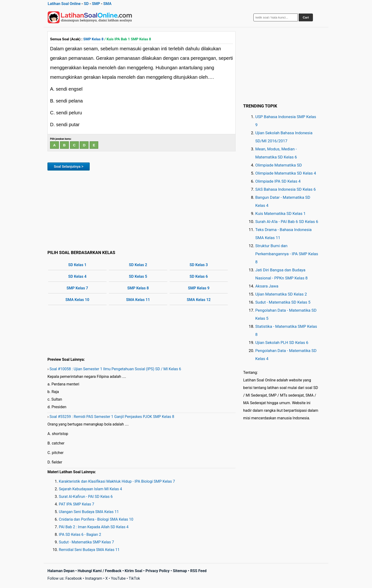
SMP (96, 4)
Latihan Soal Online (64, 4)
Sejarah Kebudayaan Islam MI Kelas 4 (90, 489)
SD (86, 4)
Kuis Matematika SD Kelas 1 (280, 213)
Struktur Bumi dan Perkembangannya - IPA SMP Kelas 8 (287, 254)
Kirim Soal (134, 571)
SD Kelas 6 (199, 276)
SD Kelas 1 (77, 265)
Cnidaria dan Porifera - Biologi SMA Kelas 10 (96, 519)
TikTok (135, 578)
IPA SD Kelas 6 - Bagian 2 (80, 535)
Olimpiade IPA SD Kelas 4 (278, 181)
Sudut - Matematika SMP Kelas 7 (86, 542)
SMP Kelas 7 (77, 288)
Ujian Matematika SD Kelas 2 (281, 294)
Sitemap (180, 571)
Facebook (74, 578)
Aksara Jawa (267, 286)
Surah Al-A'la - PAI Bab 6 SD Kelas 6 (287, 222)
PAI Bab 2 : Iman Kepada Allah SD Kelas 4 (94, 527)
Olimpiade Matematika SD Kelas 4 (286, 173)
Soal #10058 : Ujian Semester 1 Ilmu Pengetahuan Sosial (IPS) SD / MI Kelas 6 (115, 369)
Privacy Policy (157, 571)
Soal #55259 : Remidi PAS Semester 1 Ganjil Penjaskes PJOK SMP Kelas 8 (112, 417)
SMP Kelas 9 (199, 288)
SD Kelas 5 (138, 276)
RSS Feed (198, 571)
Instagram (93, 578)
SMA (107, 4)
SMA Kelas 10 (77, 300)
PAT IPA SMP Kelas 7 (77, 504)
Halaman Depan (61, 571)
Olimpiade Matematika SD (279, 165)
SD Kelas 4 (77, 276)
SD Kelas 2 (138, 265)
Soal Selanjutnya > (69, 167)
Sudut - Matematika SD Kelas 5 (283, 302)
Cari (306, 17)
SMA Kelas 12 (199, 300)
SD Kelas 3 (199, 265)
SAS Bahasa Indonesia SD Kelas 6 (286, 189)
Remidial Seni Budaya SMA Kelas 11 (89, 550)
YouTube (118, 578)
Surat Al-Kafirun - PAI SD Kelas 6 (86, 497)
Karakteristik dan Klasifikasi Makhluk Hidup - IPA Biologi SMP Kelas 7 (117, 481)
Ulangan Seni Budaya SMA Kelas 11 (89, 512)
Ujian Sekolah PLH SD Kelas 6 (282, 343)
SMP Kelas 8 (93, 39)
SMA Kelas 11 (138, 300)
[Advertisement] (142, 209)
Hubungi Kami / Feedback (100, 571)
